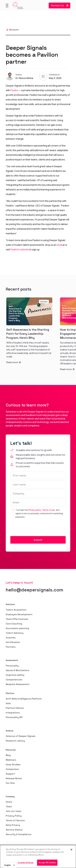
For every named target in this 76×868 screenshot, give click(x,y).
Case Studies (13, 764)
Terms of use (48, 510)
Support (10, 774)
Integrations (13, 713)
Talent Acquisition (16, 610)
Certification (13, 642)
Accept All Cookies (47, 863)
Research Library (15, 741)
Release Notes (14, 778)
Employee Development (19, 614)
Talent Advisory (15, 633)
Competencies (14, 680)
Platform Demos (15, 708)
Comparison (12, 769)
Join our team (14, 811)
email (59, 245)
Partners (11, 647)
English (8, 865)
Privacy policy (35, 510)
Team (9, 806)
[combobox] (10, 865)
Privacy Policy (14, 816)
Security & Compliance (19, 834)
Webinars (11, 760)
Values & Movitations (17, 670)
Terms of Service (15, 820)
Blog (8, 755)
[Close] (71, 850)
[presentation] (32, 528)
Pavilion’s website (20, 249)
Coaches (11, 638)
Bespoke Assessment (18, 684)
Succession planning (17, 628)
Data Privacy (13, 825)
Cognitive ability (15, 675)
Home (9, 802)
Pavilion (14, 90)
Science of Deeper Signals (21, 736)
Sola (8, 703)
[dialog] (38, 856)
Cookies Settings (26, 863)
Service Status (14, 830)
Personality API (14, 717)
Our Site (10, 783)
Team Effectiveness (17, 619)
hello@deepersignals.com (34, 590)
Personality (12, 666)
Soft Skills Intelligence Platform (24, 699)
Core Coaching (14, 624)
